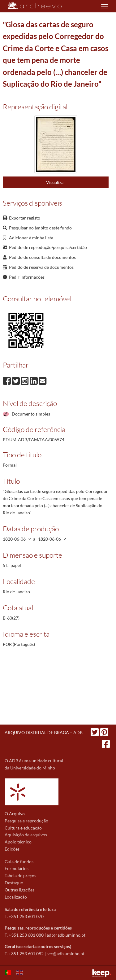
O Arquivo (15, 814)
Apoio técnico (18, 842)
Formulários (17, 868)
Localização (16, 897)
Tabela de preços (20, 875)
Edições (12, 849)
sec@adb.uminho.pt (66, 954)
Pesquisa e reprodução (26, 821)
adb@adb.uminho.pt (66, 935)
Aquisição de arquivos (26, 835)
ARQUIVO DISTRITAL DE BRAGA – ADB (44, 732)
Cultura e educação (23, 828)
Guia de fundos (19, 862)
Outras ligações (19, 890)
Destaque (14, 883)
